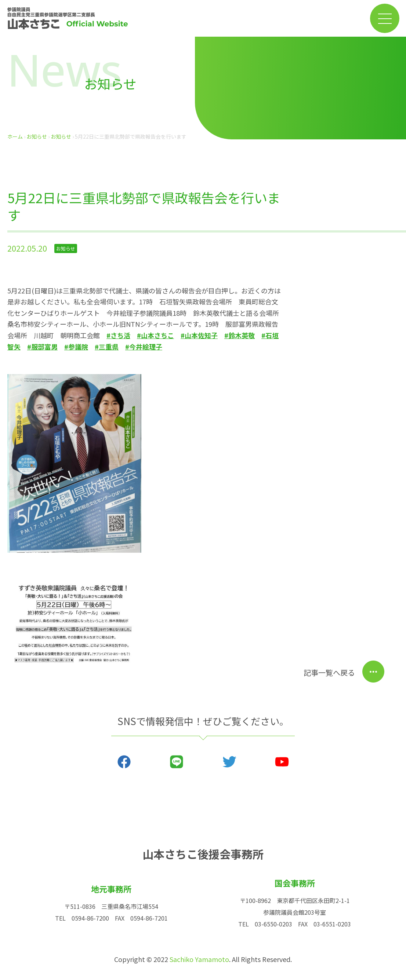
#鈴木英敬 (240, 335)
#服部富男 (42, 347)
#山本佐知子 (199, 335)
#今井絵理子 (144, 347)
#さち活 (118, 335)
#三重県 (107, 347)
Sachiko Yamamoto (199, 959)
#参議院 (76, 347)
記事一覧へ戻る (329, 672)
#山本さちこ (155, 335)
